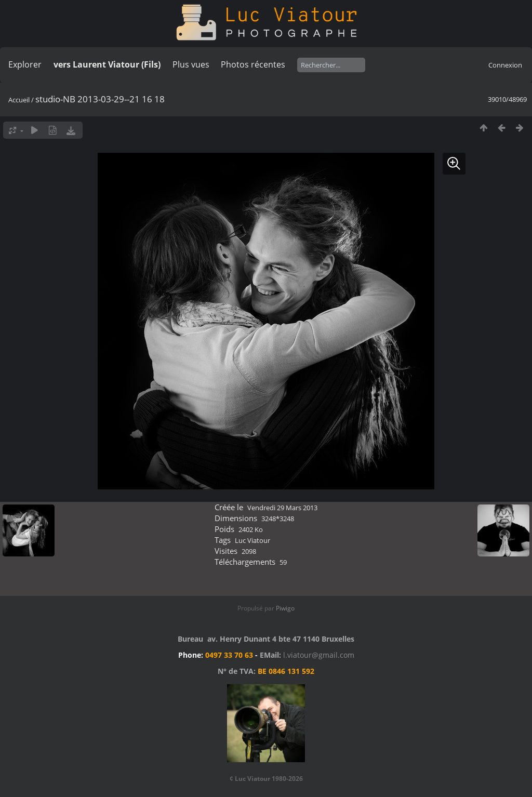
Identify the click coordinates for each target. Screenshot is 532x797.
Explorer (25, 64)
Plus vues (191, 64)
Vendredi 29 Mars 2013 (282, 508)
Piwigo (285, 608)
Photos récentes (253, 64)
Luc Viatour (252, 540)
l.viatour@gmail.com (319, 655)
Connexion (505, 65)
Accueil (19, 100)
